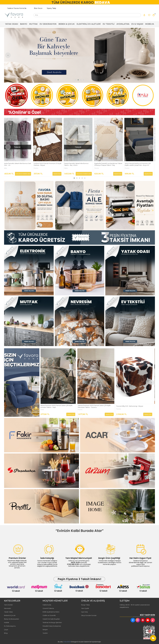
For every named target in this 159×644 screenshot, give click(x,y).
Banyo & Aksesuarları (12, 619)
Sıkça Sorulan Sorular (89, 615)
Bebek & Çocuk (10, 615)
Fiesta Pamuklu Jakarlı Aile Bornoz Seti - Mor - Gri (49, 164)
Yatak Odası (8, 612)
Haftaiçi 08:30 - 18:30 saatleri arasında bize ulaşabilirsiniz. (135, 606)
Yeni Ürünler (8, 605)
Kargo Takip (85, 605)
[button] (76, 80)
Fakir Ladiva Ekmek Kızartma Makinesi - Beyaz (18, 164)
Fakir (6, 168)
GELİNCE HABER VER (55, 174)
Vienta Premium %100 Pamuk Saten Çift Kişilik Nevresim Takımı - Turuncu (135, 406)
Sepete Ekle (28, 174)
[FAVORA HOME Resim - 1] (79, 112)
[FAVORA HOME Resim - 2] (80, 206)
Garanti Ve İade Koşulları (51, 619)
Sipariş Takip (51, 8)
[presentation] (8, 55)
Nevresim (8, 608)
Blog (6, 633)
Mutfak (7, 622)
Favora (68, 168)
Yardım (45, 633)
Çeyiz (6, 630)
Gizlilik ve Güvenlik (49, 615)
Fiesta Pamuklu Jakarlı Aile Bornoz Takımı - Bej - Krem (108, 164)
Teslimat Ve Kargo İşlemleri (52, 622)
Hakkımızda (47, 605)
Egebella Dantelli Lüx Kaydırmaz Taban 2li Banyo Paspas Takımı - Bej (140, 164)
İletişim (45, 630)
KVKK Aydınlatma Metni (51, 612)
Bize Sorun (38, 8)
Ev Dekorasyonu (10, 626)
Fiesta (37, 168)
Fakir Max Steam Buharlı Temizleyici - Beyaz (57, 406)
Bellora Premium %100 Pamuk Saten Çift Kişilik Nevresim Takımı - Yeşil (96, 406)
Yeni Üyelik (85, 608)
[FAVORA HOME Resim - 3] (130, 206)
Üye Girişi (84, 612)
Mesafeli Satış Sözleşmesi (52, 626)
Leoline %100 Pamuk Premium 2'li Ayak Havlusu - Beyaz (79, 164)
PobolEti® (67, 642)
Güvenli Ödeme (48, 608)
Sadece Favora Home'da (17, 8)
